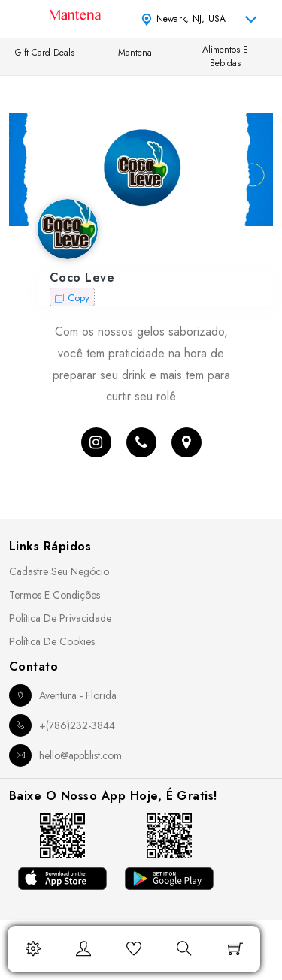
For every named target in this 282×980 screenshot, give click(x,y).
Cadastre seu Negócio (59, 571)
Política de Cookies (52, 641)
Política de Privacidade (60, 618)
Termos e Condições (55, 595)
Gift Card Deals (45, 53)
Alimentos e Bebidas (225, 56)
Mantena (135, 53)
